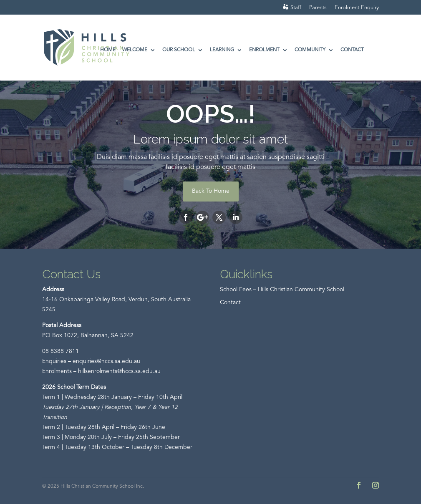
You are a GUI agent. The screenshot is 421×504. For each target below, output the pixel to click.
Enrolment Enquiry (357, 8)
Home (108, 50)
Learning (222, 50)
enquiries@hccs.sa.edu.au (106, 361)
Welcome (135, 50)
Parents (318, 8)
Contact (352, 50)
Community (310, 50)
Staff (296, 8)
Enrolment (264, 50)
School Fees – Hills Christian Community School (282, 290)
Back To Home (211, 191)
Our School (179, 50)
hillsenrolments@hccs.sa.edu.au (119, 371)
